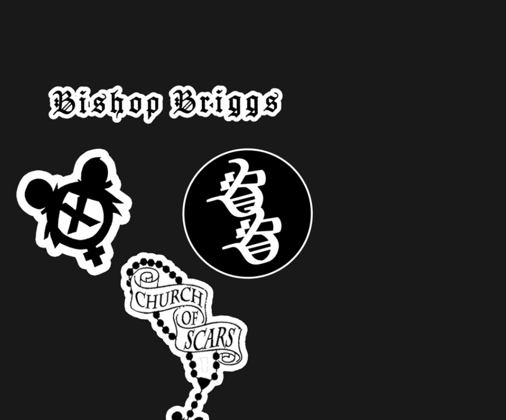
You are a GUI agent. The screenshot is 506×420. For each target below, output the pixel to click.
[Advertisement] (195, 59)
